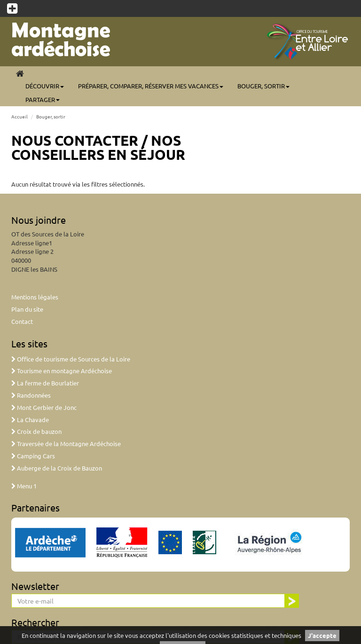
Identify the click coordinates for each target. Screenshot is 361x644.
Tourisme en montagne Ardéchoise (62, 371)
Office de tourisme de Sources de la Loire (71, 359)
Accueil (20, 116)
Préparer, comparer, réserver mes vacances (151, 86)
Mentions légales (35, 297)
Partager (43, 99)
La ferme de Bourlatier (45, 383)
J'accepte (322, 635)
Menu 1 (24, 486)
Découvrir (45, 86)
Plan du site (27, 309)
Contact (22, 321)
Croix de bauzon (36, 431)
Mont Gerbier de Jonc (44, 407)
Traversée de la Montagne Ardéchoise (66, 444)
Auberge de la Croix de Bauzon (57, 468)
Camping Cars (33, 456)
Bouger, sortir (263, 86)
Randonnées (31, 395)
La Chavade (30, 420)
